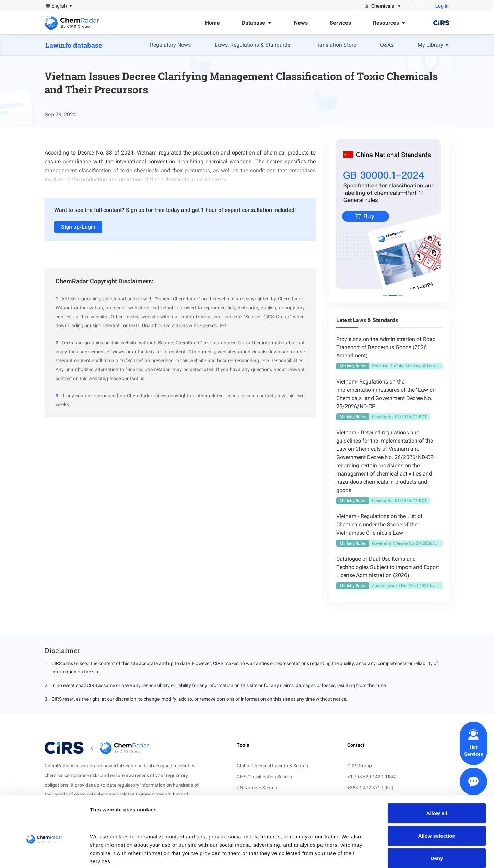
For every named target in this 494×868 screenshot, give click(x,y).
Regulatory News (170, 45)
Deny (437, 823)
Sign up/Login (78, 227)
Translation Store (335, 45)
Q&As (387, 45)
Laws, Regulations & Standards (252, 45)
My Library (433, 45)
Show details (360, 854)
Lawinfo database (74, 45)
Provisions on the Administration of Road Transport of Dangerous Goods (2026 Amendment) (386, 347)
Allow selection (437, 801)
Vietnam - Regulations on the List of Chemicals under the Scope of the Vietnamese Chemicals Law (379, 524)
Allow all (437, 778)
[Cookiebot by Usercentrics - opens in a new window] (44, 855)
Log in (442, 6)
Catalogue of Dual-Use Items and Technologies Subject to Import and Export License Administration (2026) (388, 567)
